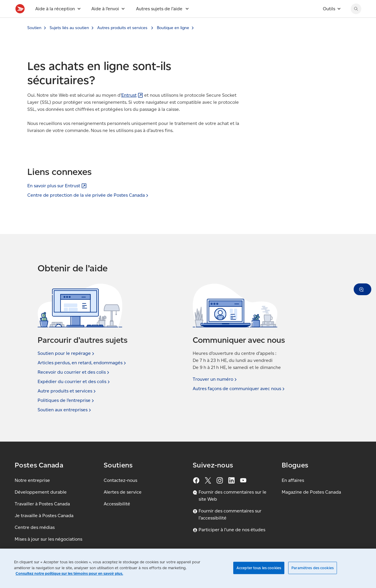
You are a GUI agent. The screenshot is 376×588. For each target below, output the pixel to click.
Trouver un (215, 379)
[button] (362, 289)
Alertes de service (123, 492)
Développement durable (41, 492)
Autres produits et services (123, 41)
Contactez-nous (120, 480)
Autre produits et (67, 391)
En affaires (293, 480)
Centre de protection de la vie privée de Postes (88, 195)
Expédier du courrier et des (74, 382)
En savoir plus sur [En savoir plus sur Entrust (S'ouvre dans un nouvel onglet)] (57, 186)
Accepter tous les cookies (259, 568)
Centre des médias (35, 527)
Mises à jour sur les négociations (48, 539)
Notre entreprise (32, 480)
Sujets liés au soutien (69, 41)
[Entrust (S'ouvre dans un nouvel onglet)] (132, 108)
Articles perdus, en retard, (82, 363)
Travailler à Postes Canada (42, 504)
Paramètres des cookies (313, 568)
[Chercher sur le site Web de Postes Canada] (356, 22)
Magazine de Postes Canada (311, 492)
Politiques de (66, 400)
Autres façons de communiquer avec (239, 389)
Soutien (34, 41)
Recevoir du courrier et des (74, 372)
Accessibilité (117, 504)
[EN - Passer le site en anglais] (313, 6)
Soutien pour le (67, 353)
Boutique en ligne (173, 41)
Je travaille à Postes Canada (44, 516)
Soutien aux (65, 410)
